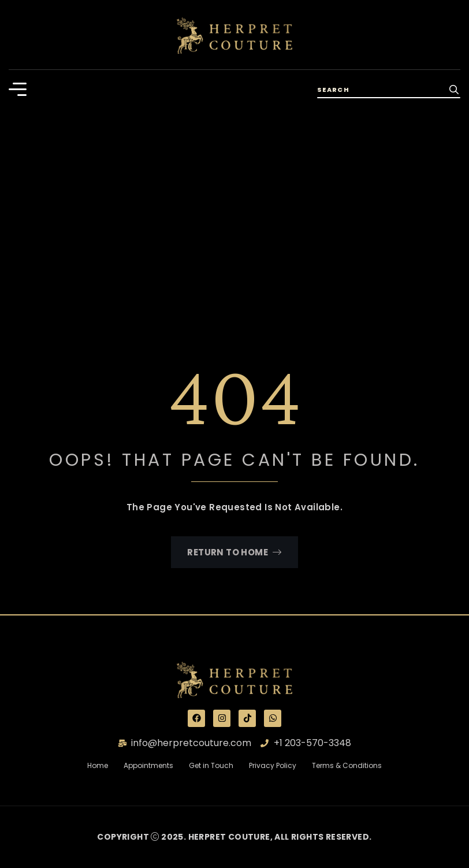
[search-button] (454, 89)
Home (105, 765)
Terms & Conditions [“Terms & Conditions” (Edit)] (347, 765)
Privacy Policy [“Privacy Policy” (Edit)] (273, 765)
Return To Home (234, 552)
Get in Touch (219, 765)
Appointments (148, 765)
